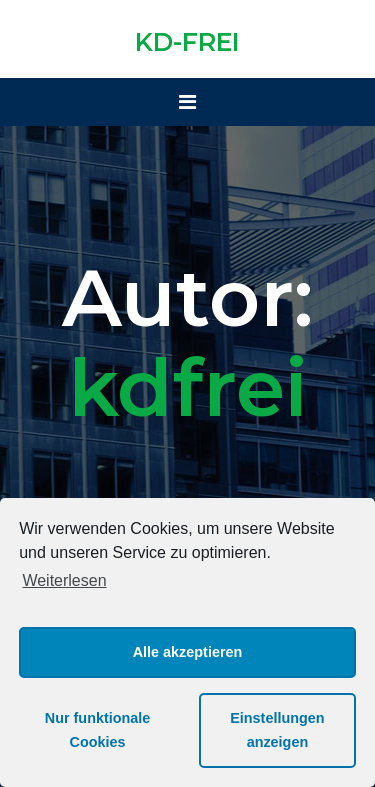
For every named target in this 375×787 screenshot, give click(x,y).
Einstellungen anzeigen (277, 730)
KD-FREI (187, 42)
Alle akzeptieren (188, 652)
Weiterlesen (64, 580)
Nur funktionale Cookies (98, 730)
